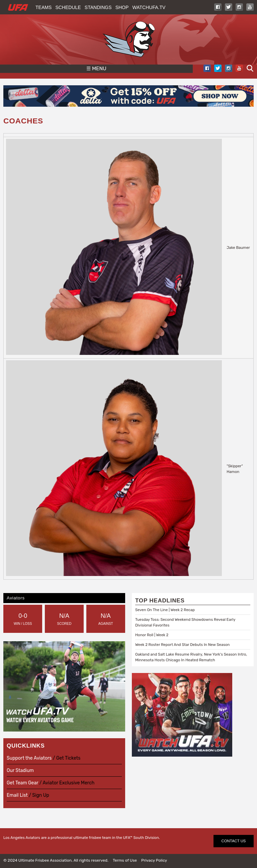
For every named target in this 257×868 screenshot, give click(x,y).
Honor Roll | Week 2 (152, 635)
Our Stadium (20, 770)
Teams (44, 7)
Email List (17, 795)
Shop (122, 7)
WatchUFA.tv (149, 7)
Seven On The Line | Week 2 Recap (165, 610)
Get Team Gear (23, 783)
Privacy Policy (154, 860)
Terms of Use (125, 860)
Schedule (68, 7)
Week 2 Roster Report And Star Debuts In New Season (182, 645)
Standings (98, 7)
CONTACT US (234, 841)
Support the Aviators (29, 758)
